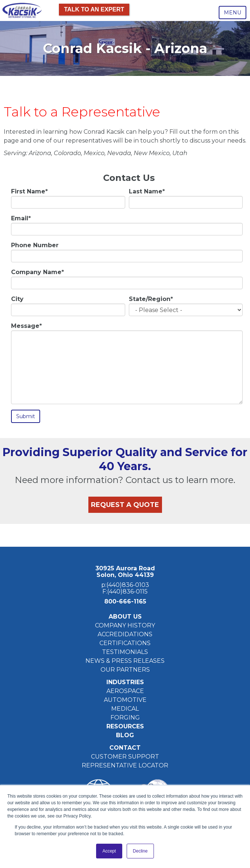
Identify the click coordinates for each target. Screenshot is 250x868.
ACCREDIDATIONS (125, 634)
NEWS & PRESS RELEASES (125, 661)
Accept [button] (109, 851)
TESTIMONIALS (125, 652)
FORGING (125, 717)
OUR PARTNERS (125, 670)
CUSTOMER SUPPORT (125, 757)
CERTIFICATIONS (125, 643)
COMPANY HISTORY (125, 625)
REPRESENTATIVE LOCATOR (125, 765)
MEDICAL (125, 709)
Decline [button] (140, 851)
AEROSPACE (125, 691)
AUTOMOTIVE (125, 700)
